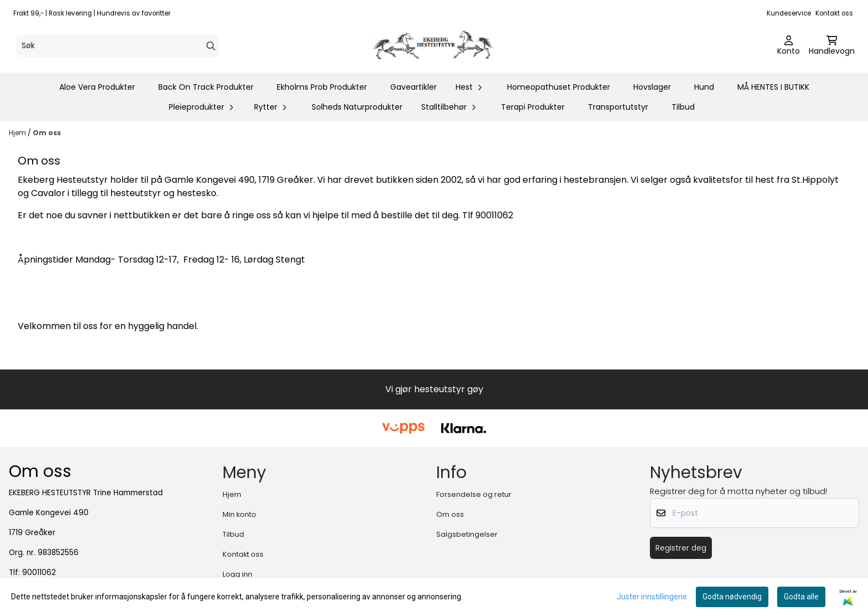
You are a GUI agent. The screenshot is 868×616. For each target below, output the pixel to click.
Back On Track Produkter (206, 87)
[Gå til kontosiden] (789, 46)
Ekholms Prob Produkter (322, 87)
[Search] (211, 46)
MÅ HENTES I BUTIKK (773, 87)
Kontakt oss (834, 13)
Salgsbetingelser (467, 534)
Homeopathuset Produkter (559, 87)
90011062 (39, 573)
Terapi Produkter (533, 107)
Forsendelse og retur (474, 494)
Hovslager (652, 87)
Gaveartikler (414, 87)
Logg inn (237, 574)
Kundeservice (789, 13)
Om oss (47, 133)
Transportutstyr (618, 107)
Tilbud (683, 107)
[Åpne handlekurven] (832, 46)
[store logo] (437, 46)
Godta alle (801, 597)
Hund (704, 87)
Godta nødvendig (732, 597)
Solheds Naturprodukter (357, 107)
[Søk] (118, 46)
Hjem (18, 133)
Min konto (239, 514)
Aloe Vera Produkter (97, 87)
